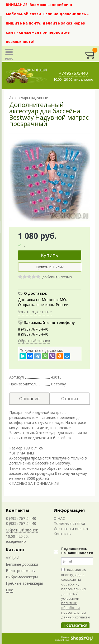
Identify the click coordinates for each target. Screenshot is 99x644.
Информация (69, 510)
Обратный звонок (34, 341)
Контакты (18, 510)
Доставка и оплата (71, 529)
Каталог (15, 549)
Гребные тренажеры (24, 583)
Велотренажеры (21, 571)
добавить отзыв (57, 277)
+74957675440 (73, 73)
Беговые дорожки (22, 564)
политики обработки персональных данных (74, 610)
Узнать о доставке (35, 312)
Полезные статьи (69, 523)
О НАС (59, 518)
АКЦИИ (13, 558)
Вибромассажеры (22, 577)
